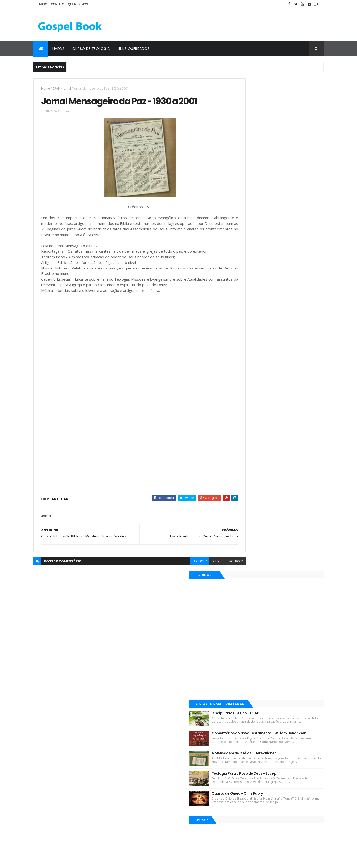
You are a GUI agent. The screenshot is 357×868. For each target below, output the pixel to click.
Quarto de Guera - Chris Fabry (281, 319)
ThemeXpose (61, 861)
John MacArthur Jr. (197, 765)
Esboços (141, 765)
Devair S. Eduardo (148, 704)
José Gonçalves (193, 739)
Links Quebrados (134, 49)
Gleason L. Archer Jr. (169, 773)
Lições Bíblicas (146, 695)
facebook (214, 579)
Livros (58, 49)
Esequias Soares (179, 713)
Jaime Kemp (176, 782)
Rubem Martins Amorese (153, 747)
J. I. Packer (174, 704)
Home (45, 88)
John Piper (202, 721)
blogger (178, 579)
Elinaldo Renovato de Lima (155, 739)
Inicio (43, 4)
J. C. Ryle (181, 721)
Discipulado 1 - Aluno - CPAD (280, 221)
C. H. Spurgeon (180, 687)
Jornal (67, 88)
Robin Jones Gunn (176, 695)
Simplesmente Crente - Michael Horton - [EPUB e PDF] (287, 807)
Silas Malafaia (175, 730)
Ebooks (202, 687)
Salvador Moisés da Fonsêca (156, 756)
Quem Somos (78, 4)
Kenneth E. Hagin (147, 713)
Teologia (174, 791)
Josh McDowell (199, 704)
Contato (58, 4)
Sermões (141, 773)
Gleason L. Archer (148, 782)
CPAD (56, 88)
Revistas (156, 687)
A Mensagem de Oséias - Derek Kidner (288, 272)
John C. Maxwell (204, 782)
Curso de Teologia (91, 49)
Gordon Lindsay (165, 765)
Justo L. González (148, 791)
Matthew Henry (146, 730)
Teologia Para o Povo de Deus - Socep (288, 297)
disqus (195, 579)
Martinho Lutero (203, 773)
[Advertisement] (233, 25)
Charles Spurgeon (197, 756)
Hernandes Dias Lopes (151, 721)
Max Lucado (205, 695)
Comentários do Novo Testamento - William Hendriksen (287, 248)
